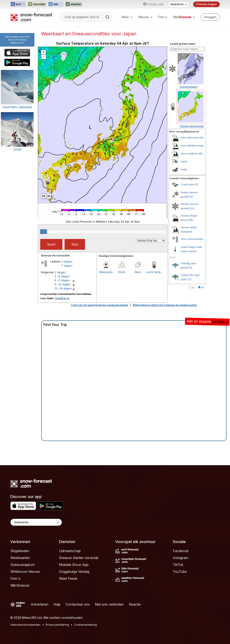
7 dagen (67, 265)
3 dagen (67, 261)
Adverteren (39, 604)
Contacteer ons (78, 604)
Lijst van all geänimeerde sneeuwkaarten (100, 305)
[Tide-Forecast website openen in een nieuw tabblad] (56, 4)
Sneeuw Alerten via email (79, 558)
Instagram (181, 558)
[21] (192, 208)
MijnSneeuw (20, 585)
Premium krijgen (206, 4)
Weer (127, 17)
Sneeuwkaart (189, 87)
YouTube (180, 572)
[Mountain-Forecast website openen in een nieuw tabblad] (37, 4)
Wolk (184, 169)
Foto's (163, 17)
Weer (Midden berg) (192, 145)
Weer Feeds (68, 578)
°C (193, 288)
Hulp (57, 604)
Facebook (181, 551)
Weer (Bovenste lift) (192, 137)
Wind (122, 272)
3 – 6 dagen (62, 276)
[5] (189, 279)
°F (203, 288)
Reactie (135, 604)
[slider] (43, 232)
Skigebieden (20, 551)
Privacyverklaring (57, 625)
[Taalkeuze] (178, 4)
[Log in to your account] (210, 17)
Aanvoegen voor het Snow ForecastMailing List (17, 40)
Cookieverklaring (85, 625)
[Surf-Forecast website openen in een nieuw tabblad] (18, 4)
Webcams (106, 272)
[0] (196, 184)
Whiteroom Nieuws (25, 572)
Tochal (17, 149)
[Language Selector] (36, 522)
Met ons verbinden (109, 604)
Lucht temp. (154, 272)
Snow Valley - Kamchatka (17, 107)
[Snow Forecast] (31, 17)
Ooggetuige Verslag (74, 572)
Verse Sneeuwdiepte (192, 239)
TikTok (178, 565)
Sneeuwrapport (22, 565)
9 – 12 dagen (63, 284)
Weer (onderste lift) (192, 153)
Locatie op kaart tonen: (183, 44)
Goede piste (187, 184)
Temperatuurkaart (192, 126)
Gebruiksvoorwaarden (25, 625)
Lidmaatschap (70, 551)
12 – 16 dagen (63, 288)
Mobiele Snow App (74, 565)
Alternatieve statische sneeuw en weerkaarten (165, 305)
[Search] (108, 17)
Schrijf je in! (62, 298)
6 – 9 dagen (62, 280)
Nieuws (145, 17)
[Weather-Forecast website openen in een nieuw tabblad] (74, 4)
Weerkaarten (20, 558)
